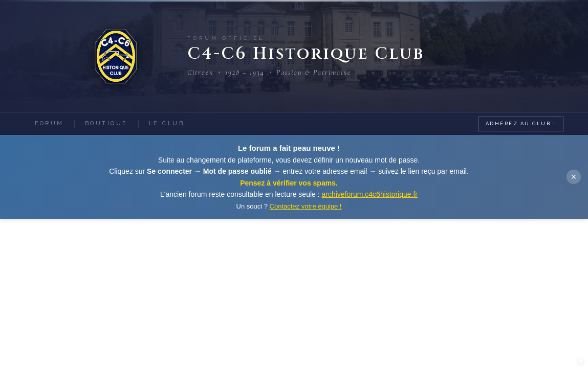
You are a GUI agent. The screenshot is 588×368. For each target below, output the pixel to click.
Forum (49, 123)
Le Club (167, 123)
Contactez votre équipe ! (306, 206)
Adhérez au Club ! (521, 123)
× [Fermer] (574, 177)
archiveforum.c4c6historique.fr (370, 194)
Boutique (106, 123)
